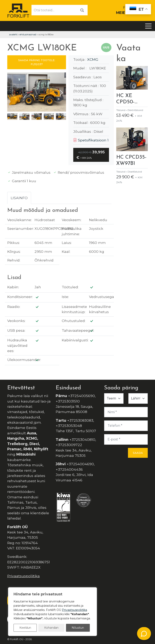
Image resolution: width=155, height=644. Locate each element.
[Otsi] (82, 10)
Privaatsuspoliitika (24, 576)
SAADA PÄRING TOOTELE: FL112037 (37, 62)
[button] (61, 93)
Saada (138, 453)
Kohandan (51, 628)
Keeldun (25, 628)
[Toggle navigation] (148, 26)
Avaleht (13, 34)
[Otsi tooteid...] (54, 10)
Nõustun (78, 628)
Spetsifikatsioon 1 (91, 140)
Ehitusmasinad (28, 34)
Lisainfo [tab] (19, 198)
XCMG (93, 59)
